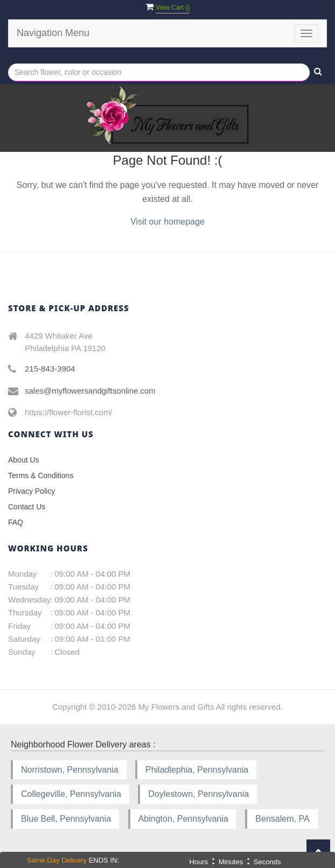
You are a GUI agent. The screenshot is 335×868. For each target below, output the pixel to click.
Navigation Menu (53, 33)
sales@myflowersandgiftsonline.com (90, 391)
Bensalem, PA (282, 819)
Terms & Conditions (41, 475)
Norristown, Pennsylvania (70, 770)
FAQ (16, 522)
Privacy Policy (32, 491)
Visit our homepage (167, 222)
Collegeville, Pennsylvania (71, 794)
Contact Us (27, 507)
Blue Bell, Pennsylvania (66, 819)
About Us (24, 460)
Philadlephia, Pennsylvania (197, 770)
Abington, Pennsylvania (183, 819)
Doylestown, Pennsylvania (198, 794)
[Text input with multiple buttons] (159, 72)
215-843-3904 (50, 369)
